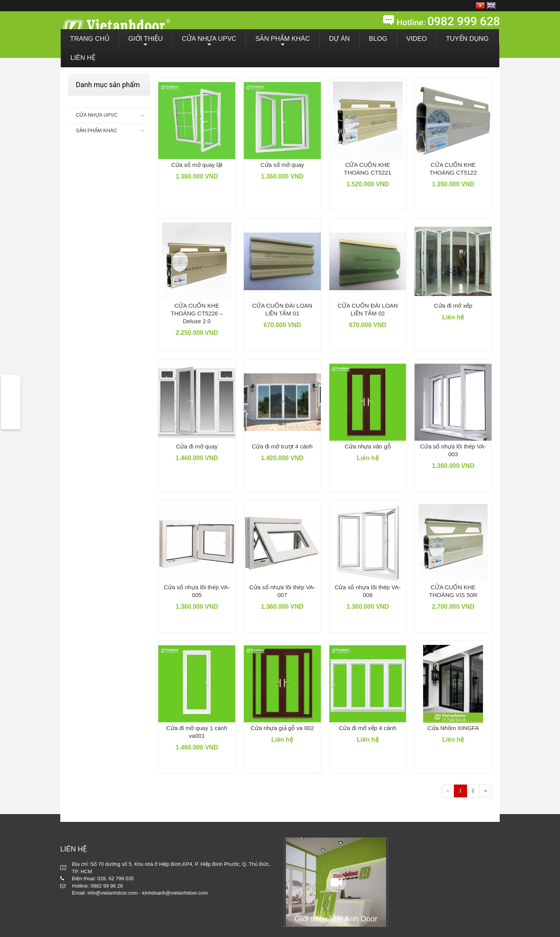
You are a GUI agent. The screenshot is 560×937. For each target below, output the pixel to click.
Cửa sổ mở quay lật (197, 165)
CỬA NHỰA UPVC (209, 42)
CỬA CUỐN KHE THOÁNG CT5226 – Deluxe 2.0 (197, 313)
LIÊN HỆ (83, 58)
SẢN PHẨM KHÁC (283, 42)
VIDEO (417, 39)
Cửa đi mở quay (197, 446)
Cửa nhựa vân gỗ (367, 446)
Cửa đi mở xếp (453, 306)
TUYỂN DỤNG (467, 39)
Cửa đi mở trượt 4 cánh (282, 446)
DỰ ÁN (339, 39)
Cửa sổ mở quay (282, 165)
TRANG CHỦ (90, 39)
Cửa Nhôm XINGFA (453, 728)
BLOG (378, 39)
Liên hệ (453, 317)
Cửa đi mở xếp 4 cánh (368, 728)
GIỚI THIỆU (146, 42)
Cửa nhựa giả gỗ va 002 (282, 728)
